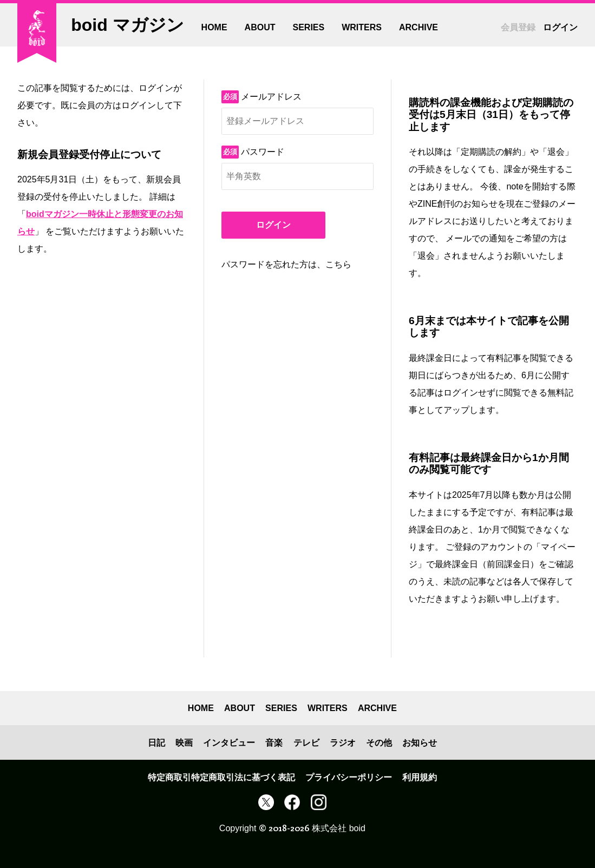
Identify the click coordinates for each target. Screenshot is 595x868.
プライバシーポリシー (349, 777)
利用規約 (420, 777)
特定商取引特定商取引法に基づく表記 (221, 777)
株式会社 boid (339, 828)
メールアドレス (271, 97)
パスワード (263, 152)
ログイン (273, 225)
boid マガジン (127, 25)
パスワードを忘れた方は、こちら (286, 264)
